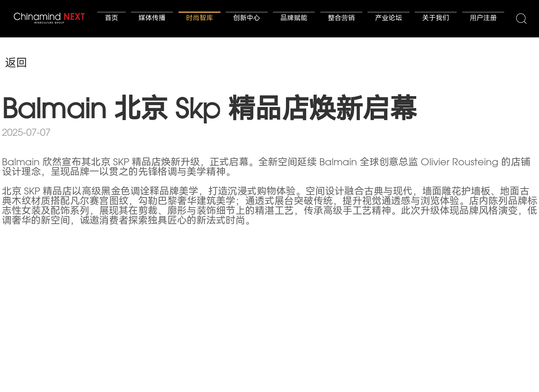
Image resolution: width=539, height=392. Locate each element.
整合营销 (341, 19)
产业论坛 (389, 19)
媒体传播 (152, 19)
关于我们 (436, 19)
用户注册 (483, 19)
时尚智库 (200, 19)
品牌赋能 (294, 19)
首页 (112, 19)
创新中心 (247, 19)
